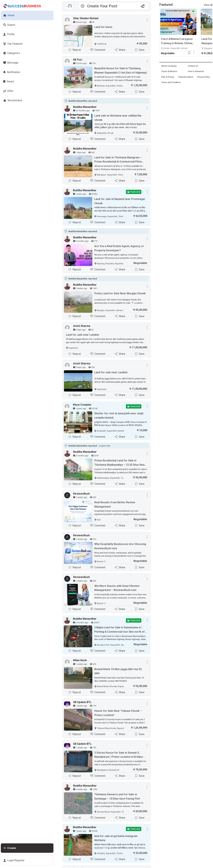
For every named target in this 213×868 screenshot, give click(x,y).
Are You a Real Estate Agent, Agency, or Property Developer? (119, 248)
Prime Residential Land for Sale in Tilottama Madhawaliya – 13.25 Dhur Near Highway (120, 463)
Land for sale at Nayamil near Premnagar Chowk (120, 201)
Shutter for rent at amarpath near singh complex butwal (119, 416)
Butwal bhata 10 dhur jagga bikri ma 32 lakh (118, 671)
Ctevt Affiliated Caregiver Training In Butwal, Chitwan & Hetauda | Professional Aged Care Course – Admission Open (177, 41)
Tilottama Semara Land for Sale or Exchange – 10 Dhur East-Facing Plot (117, 797)
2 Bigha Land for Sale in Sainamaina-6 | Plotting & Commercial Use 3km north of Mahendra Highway (119, 630)
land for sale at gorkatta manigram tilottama (116, 838)
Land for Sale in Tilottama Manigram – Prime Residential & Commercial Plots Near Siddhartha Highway (118, 160)
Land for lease (103, 27)
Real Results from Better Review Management (115, 505)
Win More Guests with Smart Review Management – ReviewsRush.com (117, 588)
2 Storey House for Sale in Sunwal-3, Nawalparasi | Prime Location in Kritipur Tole (119, 755)
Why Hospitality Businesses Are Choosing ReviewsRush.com (120, 546)
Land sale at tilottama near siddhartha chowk (118, 118)
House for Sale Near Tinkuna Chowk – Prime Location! (118, 713)
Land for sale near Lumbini (82, 335)
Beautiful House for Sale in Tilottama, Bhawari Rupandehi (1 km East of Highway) (121, 71)
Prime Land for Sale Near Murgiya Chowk (120, 293)
